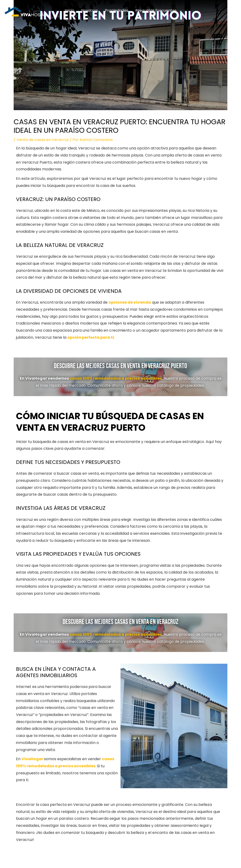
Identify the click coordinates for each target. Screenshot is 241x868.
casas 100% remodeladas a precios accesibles (116, 378)
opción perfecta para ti (91, 337)
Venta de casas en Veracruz (43, 140)
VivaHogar (32, 759)
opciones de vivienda (130, 302)
